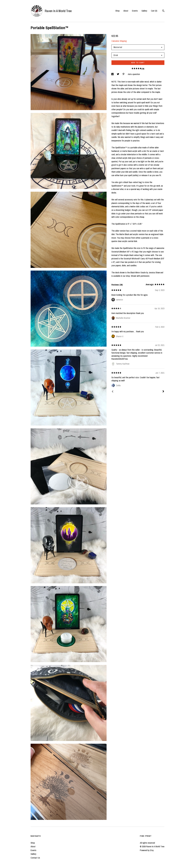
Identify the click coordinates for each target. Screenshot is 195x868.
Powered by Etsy (147, 850)
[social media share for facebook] (113, 74)
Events (135, 11)
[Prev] (113, 392)
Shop (117, 11)
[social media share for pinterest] (124, 74)
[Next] (163, 392)
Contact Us (35, 858)
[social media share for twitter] (118, 74)
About (126, 11)
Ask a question (134, 74)
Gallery (144, 11)
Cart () (154, 11)
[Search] (163, 11)
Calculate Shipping (119, 41)
